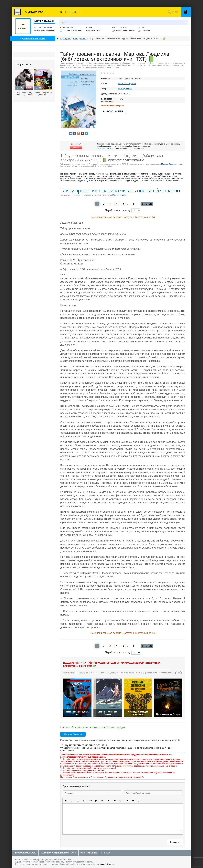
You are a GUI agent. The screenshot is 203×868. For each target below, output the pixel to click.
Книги (64, 12)
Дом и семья (144, 31)
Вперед (147, 204)
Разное (129, 89)
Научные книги (119, 27)
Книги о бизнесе (94, 31)
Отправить (175, 842)
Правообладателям (26, 853)
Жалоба (76, 147)
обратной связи (107, 864)
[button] (66, 801)
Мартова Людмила (127, 84)
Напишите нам (103, 148)
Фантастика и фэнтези (45, 31)
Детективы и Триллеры (71, 31)
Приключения (67, 27)
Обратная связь (89, 853)
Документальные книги (123, 31)
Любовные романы (43, 27)
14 (134, 204)
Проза (89, 27)
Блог (76, 12)
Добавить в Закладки (32, 38)
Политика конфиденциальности (58, 853)
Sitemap (106, 853)
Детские (142, 27)
